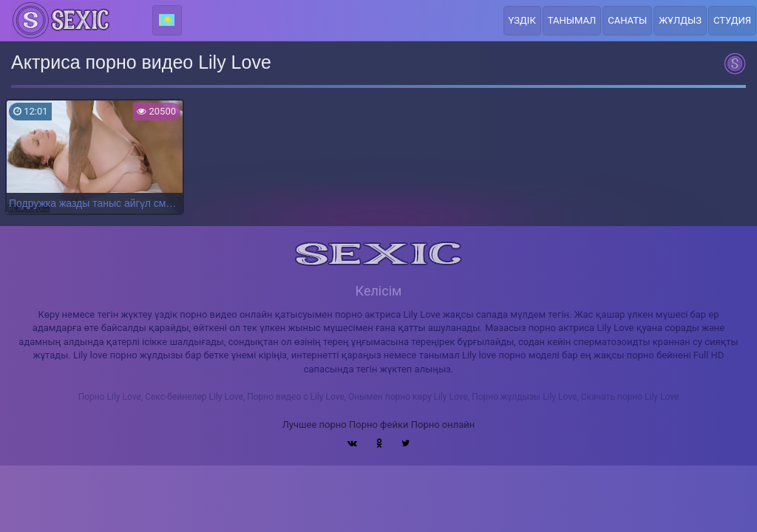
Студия (732, 20)
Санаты (627, 20)
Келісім (379, 291)
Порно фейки (378, 424)
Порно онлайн (443, 424)
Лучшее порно (315, 424)
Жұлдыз (680, 20)
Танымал (572, 20)
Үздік (522, 20)
